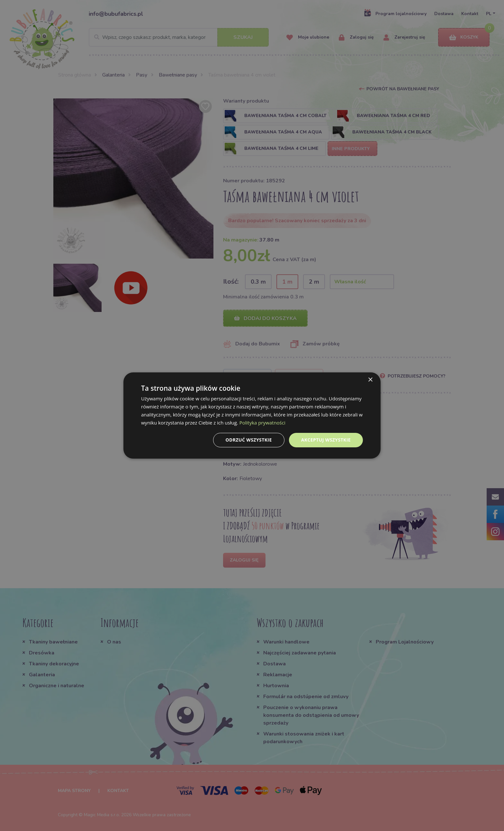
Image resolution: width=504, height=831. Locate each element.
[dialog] (252, 415)
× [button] (370, 380)
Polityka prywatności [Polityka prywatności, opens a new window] (262, 423)
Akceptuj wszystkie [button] (326, 440)
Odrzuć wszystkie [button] (249, 440)
